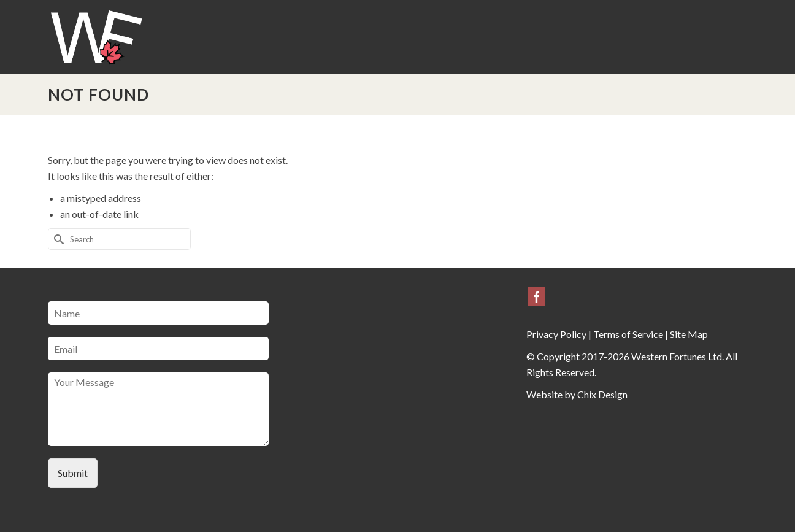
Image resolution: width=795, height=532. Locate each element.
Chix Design (602, 394)
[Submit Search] (57, 239)
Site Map (689, 334)
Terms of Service (628, 334)
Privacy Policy (556, 334)
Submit (73, 473)
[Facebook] (537, 296)
